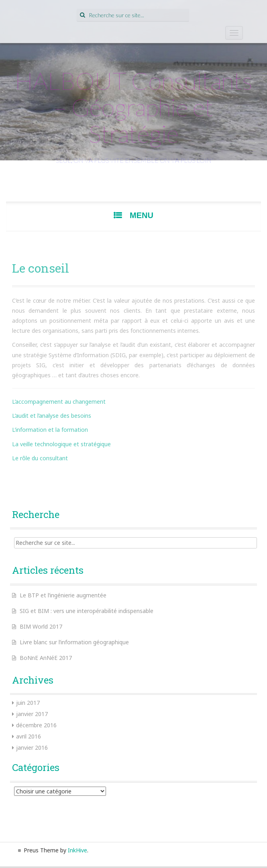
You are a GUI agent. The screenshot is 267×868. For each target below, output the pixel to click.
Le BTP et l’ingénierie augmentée (63, 595)
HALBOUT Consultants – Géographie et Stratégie (134, 107)
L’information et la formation (50, 430)
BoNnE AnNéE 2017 (46, 658)
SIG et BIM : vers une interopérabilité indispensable (87, 611)
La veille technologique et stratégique (61, 444)
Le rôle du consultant (40, 458)
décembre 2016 (36, 725)
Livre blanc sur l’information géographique (74, 642)
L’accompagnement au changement (59, 402)
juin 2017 (28, 703)
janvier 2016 (32, 748)
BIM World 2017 (41, 626)
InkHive (77, 850)
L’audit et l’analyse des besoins (52, 416)
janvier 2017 (32, 714)
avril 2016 (29, 736)
